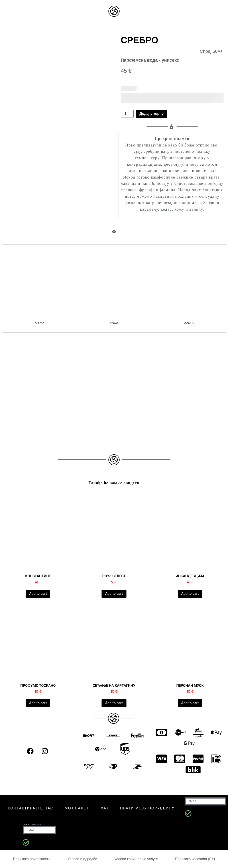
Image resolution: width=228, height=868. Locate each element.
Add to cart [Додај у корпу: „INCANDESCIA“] (190, 594)
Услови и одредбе (82, 859)
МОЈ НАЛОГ (77, 808)
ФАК (105, 808)
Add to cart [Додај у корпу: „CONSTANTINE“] (38, 594)
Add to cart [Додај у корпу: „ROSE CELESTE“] (114, 594)
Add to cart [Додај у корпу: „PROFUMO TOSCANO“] (38, 703)
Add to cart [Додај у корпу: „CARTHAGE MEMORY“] (114, 703)
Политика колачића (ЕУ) (195, 859)
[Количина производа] (127, 114)
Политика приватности (32, 859)
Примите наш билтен (34, 825)
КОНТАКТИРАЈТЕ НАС (31, 808)
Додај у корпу (151, 114)
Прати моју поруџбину (147, 808)
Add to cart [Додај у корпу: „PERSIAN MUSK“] (190, 703)
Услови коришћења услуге (136, 859)
